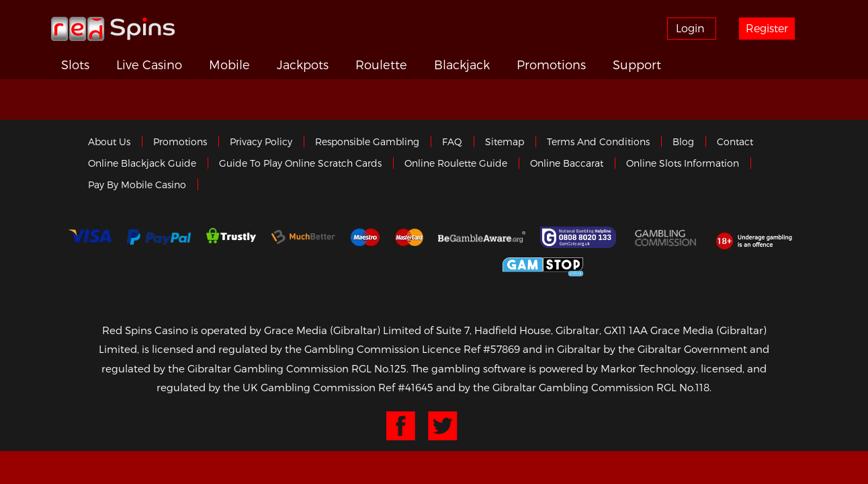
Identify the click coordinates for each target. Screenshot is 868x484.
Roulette (434, 64)
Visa (89, 239)
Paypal (159, 238)
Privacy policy (261, 143)
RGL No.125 (379, 370)
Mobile (263, 64)
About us (109, 143)
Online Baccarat (567, 164)
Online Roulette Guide (456, 164)
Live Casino (173, 64)
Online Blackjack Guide (142, 164)
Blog (683, 143)
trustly (231, 239)
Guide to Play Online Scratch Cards (300, 164)
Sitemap (505, 143)
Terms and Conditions (598, 143)
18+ (757, 239)
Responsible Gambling (367, 143)
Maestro (365, 239)
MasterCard (409, 239)
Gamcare (580, 239)
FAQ (452, 143)
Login (697, 28)
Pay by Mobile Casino (137, 186)
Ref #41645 (406, 389)
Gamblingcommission (666, 239)
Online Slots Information (683, 164)
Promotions (624, 64)
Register (778, 28)
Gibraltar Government (444, 266)
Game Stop (543, 266)
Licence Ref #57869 (471, 350)
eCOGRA (341, 266)
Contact (735, 143)
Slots (90, 64)
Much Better (303, 238)
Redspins (113, 28)
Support (720, 64)
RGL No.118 (683, 389)
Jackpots (346, 64)
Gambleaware (482, 239)
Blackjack (524, 64)
